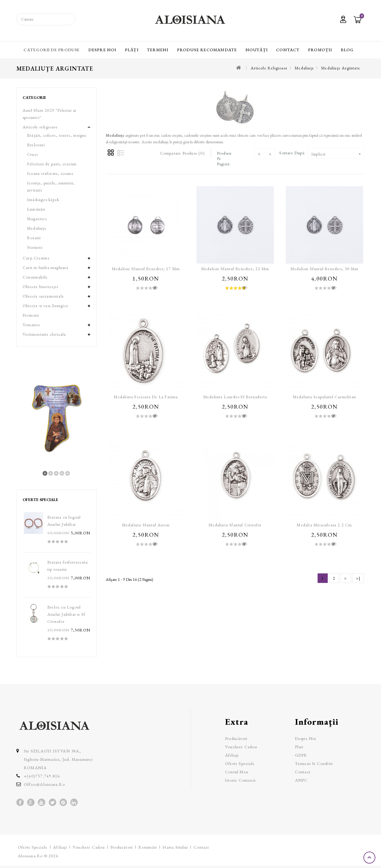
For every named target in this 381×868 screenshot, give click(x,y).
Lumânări (36, 209)
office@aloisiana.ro (44, 784)
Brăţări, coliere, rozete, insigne (57, 135)
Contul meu (237, 772)
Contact (288, 50)
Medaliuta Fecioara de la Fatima (146, 397)
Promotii (31, 315)
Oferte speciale (240, 763)
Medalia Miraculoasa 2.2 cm (324, 525)
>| (358, 578)
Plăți (132, 50)
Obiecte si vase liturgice (46, 306)
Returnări (148, 847)
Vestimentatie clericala (44, 334)
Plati (299, 747)
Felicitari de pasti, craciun (52, 164)
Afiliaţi (232, 755)
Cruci (32, 154)
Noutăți (257, 50)
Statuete (35, 247)
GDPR (301, 755)
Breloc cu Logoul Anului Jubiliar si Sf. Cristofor (67, 614)
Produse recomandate (207, 50)
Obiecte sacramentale (43, 296)
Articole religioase (269, 68)
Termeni (158, 50)
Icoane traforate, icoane (50, 173)
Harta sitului (175, 847)
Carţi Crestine (36, 258)
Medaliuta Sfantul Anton (146, 525)
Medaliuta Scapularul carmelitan (324, 397)
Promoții (320, 50)
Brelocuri (36, 145)
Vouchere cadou (241, 747)
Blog (347, 50)
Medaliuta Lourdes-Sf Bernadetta (235, 397)
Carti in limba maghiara (46, 267)
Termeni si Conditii (314, 763)
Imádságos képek (43, 200)
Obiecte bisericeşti (40, 287)
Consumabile (35, 277)
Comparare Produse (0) (182, 153)
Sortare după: (292, 153)
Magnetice (37, 219)
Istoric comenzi (240, 780)
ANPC (301, 780)
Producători (236, 738)
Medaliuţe (304, 68)
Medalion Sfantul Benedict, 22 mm (235, 269)
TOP (370, 858)
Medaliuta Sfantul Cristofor (235, 525)
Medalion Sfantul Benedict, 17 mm (146, 269)
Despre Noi (103, 50)
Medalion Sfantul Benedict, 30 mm (324, 269)
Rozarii (34, 238)
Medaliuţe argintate (341, 68)
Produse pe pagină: (224, 158)
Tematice (32, 325)
